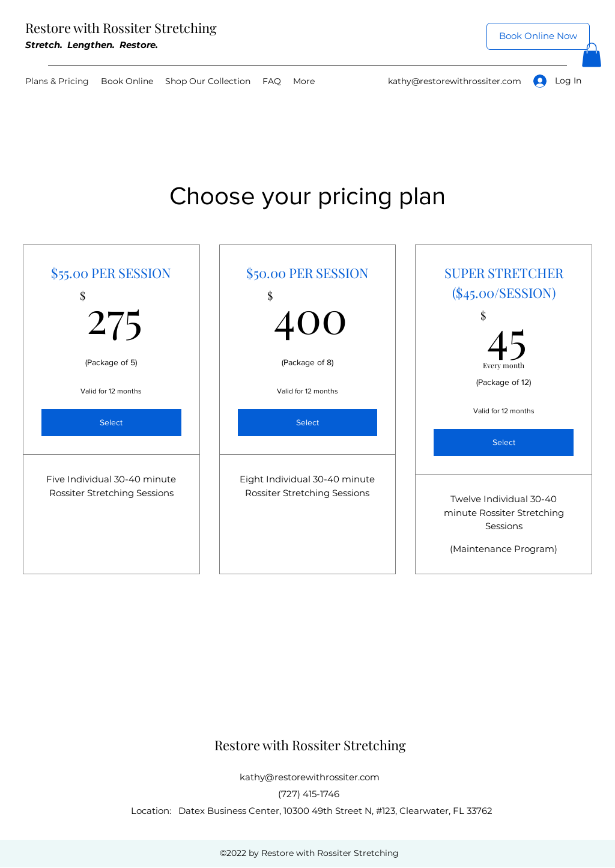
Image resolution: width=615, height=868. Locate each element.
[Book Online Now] (538, 36)
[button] (592, 55)
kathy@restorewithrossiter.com (455, 81)
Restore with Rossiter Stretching (121, 28)
